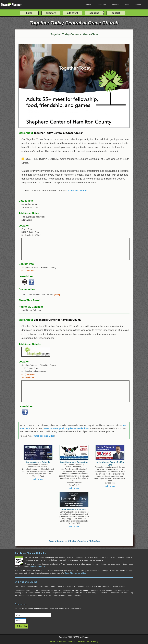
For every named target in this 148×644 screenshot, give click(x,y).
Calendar (88, 5)
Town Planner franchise (75, 573)
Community (102, 5)
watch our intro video (44, 436)
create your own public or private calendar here (66, 428)
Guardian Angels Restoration (74, 462)
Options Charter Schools (38, 462)
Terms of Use (83, 641)
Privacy (95, 641)
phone (41, 479)
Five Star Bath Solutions (74, 509)
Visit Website (28, 377)
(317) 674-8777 (28, 271)
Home (53, 641)
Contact (72, 641)
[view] (57, 295)
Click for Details (77, 191)
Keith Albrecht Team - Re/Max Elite (110, 463)
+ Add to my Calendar (31, 310)
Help (128, 5)
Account (139, 5)
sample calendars (38, 567)
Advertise (116, 5)
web (34, 479)
